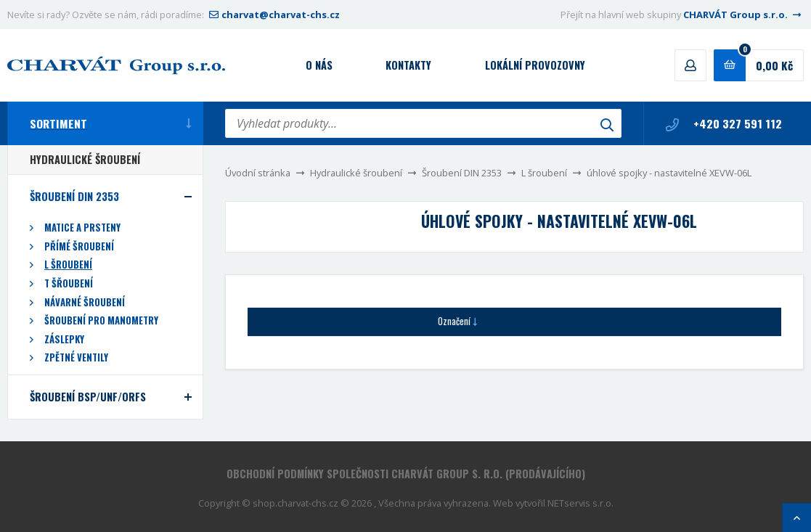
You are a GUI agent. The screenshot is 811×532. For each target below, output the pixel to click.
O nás (319, 65)
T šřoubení (69, 283)
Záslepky (64, 339)
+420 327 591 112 (724, 123)
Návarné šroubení (85, 302)
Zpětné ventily (76, 357)
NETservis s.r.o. (580, 503)
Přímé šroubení (79, 246)
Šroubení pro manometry (101, 320)
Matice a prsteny (82, 228)
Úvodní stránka (258, 173)
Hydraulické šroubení (356, 173)
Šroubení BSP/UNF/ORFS (88, 397)
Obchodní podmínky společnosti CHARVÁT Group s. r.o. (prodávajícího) (406, 474)
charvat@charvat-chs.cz (273, 15)
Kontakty (408, 65)
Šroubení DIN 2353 (462, 173)
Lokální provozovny (535, 65)
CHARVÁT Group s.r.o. (743, 15)
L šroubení (544, 173)
